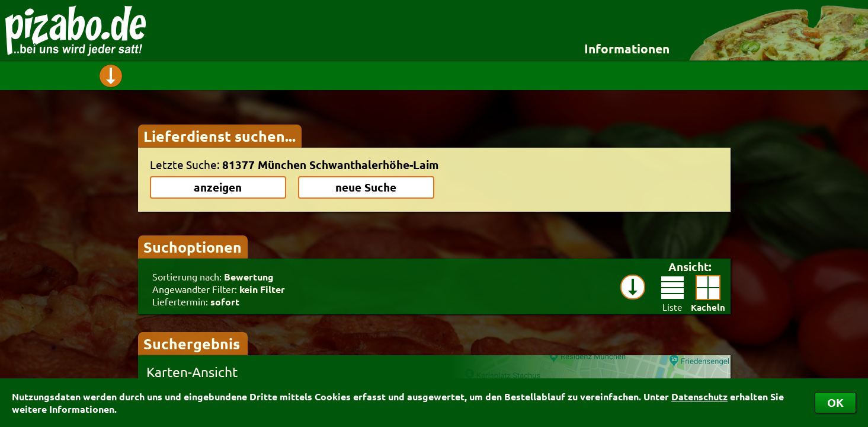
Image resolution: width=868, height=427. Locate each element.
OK (835, 402)
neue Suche (366, 187)
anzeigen (218, 187)
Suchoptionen (193, 247)
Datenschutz (699, 396)
